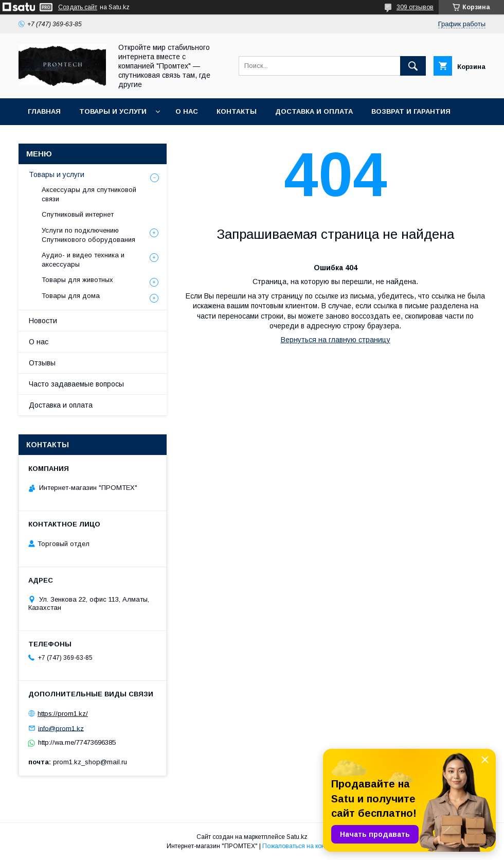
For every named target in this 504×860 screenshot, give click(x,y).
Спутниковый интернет (78, 214)
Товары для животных (77, 280)
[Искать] (413, 66)
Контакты (237, 111)
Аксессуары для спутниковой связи (89, 194)
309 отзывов (415, 7)
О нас (187, 111)
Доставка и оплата (314, 111)
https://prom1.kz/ (63, 714)
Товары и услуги (113, 111)
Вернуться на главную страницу (336, 340)
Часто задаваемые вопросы (76, 384)
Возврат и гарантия (411, 111)
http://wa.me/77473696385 (77, 742)
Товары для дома (71, 296)
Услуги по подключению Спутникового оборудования (88, 235)
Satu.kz (297, 837)
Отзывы (42, 363)
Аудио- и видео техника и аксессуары (83, 260)
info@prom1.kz (61, 728)
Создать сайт (78, 7)
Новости (43, 321)
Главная (44, 111)
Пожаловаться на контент (300, 846)
